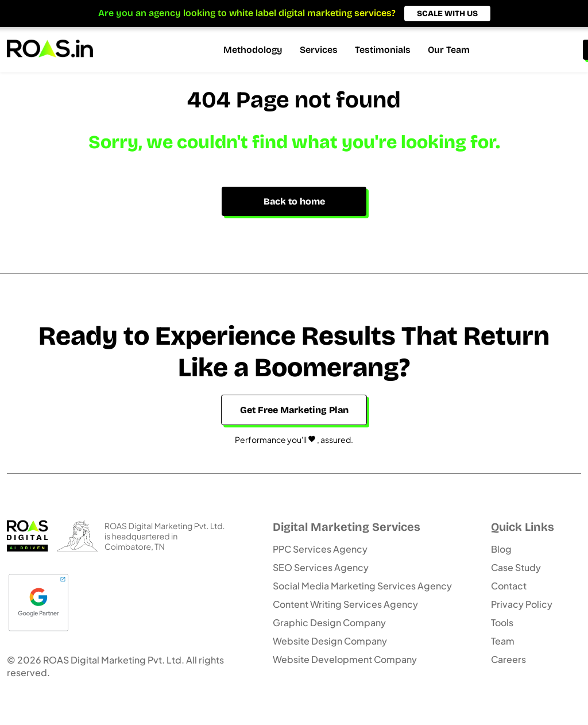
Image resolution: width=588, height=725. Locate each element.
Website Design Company (330, 641)
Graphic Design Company (329, 622)
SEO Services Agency (321, 567)
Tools (502, 622)
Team (503, 641)
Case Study (516, 567)
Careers (508, 659)
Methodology (253, 50)
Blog (501, 549)
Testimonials (383, 50)
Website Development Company (345, 659)
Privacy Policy (522, 604)
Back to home (294, 201)
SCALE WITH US (447, 14)
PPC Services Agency (320, 549)
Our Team (449, 50)
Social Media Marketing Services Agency (362, 586)
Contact (509, 586)
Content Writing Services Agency (345, 604)
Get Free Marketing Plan (294, 410)
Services (319, 50)
